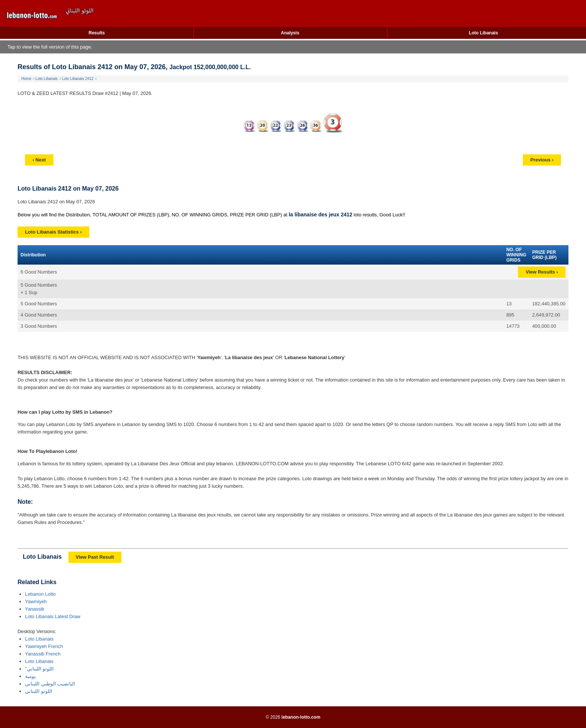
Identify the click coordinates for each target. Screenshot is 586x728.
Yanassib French (43, 654)
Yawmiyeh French (44, 646)
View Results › (542, 272)
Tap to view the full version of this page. (50, 47)
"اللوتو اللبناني (39, 669)
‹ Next (39, 160)
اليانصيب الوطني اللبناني (50, 684)
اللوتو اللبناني (39, 691)
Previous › (542, 160)
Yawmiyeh (36, 601)
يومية (30, 676)
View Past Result (95, 557)
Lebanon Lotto (40, 594)
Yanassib (35, 609)
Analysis (290, 33)
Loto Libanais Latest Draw (53, 616)
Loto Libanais (484, 33)
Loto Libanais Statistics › (53, 232)
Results (97, 33)
